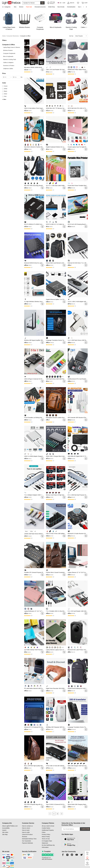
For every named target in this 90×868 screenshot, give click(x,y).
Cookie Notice (46, 828)
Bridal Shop (52, 7)
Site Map (5, 834)
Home (4, 36)
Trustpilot (46, 851)
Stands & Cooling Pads (10, 59)
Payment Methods (27, 843)
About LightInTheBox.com (10, 826)
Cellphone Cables (8, 69)
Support (87, 865)
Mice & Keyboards (8, 56)
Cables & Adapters (8, 63)
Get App (87, 860)
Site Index (5, 832)
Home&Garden (71, 7)
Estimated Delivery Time (29, 839)
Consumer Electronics (13, 36)
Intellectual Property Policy (48, 831)
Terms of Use (46, 839)
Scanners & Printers (9, 66)
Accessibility (6, 828)
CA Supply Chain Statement (47, 842)
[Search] (31, 3)
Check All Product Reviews (27, 836)
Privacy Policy (46, 834)
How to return (26, 828)
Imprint (4, 830)
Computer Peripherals (9, 53)
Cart (88, 853)
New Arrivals (61, 7)
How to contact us (27, 826)
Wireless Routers (8, 50)
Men (15, 7)
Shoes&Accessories (40, 7)
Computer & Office (25, 36)
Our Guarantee (27, 841)
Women (21, 7)
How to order (26, 832)
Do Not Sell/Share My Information (48, 846)
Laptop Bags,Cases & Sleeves (12, 47)
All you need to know (48, 826)
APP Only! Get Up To (52, 3)
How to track (26, 830)
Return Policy (46, 837)
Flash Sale (29, 7)
